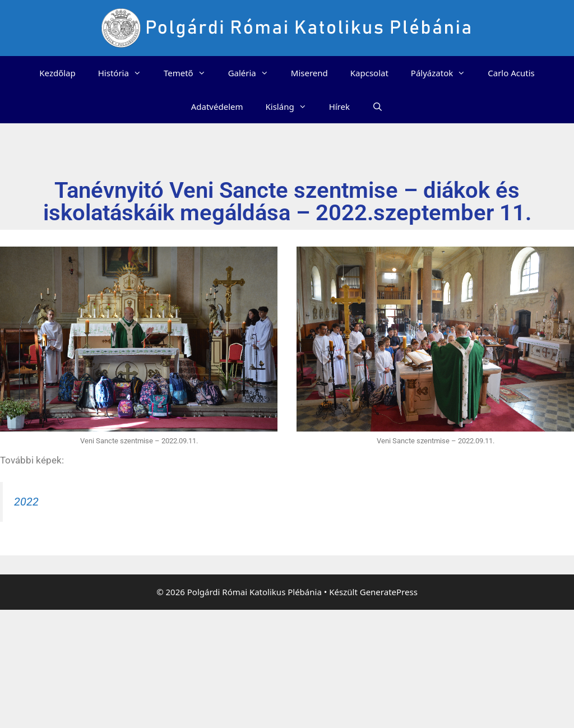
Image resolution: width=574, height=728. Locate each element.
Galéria (254, 73)
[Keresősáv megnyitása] (378, 106)
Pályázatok (444, 73)
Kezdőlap (57, 73)
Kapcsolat (369, 73)
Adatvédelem (217, 106)
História (125, 73)
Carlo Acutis (511, 73)
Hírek (339, 106)
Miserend (309, 73)
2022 (26, 502)
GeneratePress (389, 592)
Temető (190, 73)
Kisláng (292, 106)
